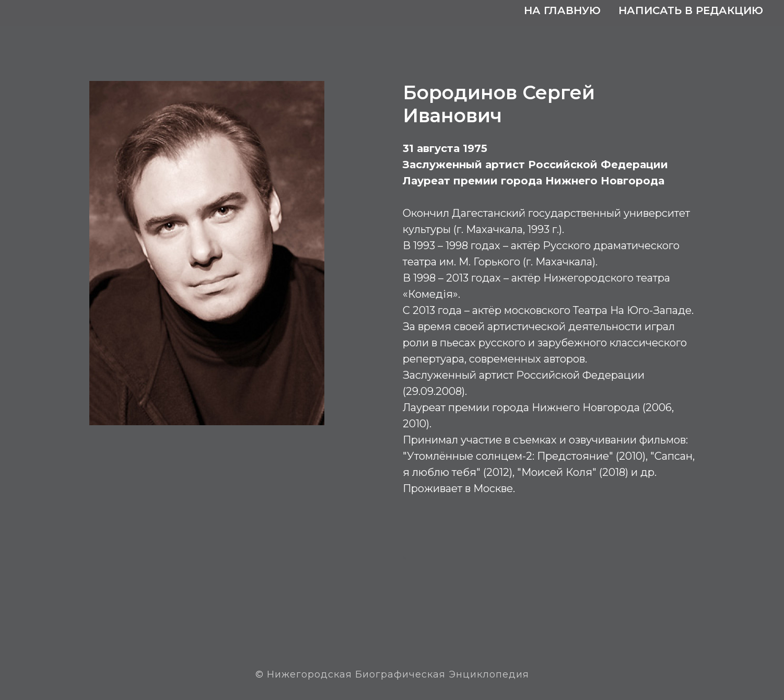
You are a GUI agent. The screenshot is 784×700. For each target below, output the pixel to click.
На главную (562, 10)
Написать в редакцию (691, 10)
